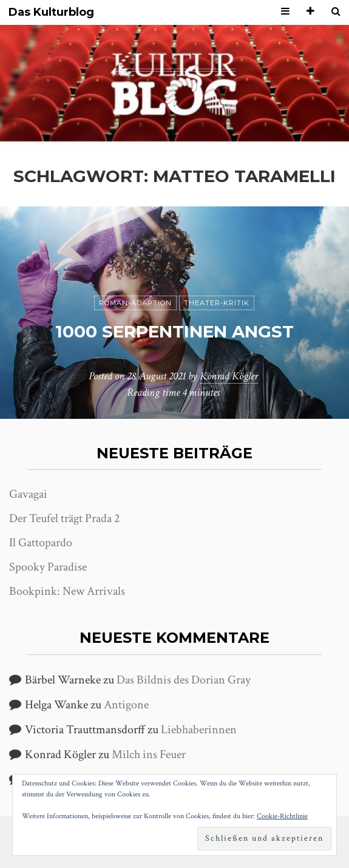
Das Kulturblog (51, 12)
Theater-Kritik (217, 303)
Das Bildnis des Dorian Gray (184, 680)
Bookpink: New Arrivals (67, 591)
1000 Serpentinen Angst (174, 331)
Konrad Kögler (229, 376)
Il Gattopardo (41, 543)
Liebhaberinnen (199, 730)
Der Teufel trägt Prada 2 (64, 518)
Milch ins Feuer (149, 754)
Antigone (126, 705)
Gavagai (28, 494)
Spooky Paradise (48, 567)
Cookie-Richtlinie (282, 816)
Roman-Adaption (135, 303)
